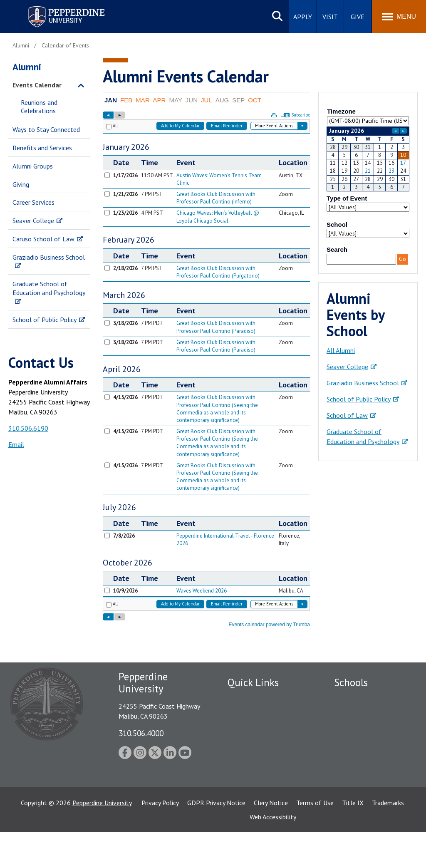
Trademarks (388, 838)
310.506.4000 (141, 733)
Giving (21, 184)
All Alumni (341, 350)
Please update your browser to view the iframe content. (368, 113)
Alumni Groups (33, 166)
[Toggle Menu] (399, 17)
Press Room (244, 785)
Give (358, 17)
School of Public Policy (45, 320)
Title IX (353, 838)
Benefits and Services (42, 148)
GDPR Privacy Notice (216, 838)
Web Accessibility (273, 853)
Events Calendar (37, 85)
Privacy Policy (160, 838)
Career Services (33, 202)
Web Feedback (247, 799)
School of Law (347, 415)
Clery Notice (271, 838)
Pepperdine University (102, 838)
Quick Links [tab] (253, 682)
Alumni (27, 67)
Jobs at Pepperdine (254, 742)
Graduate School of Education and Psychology (49, 288)
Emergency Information (260, 727)
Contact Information (257, 756)
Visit (330, 17)
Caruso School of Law (43, 239)
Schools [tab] (351, 682)
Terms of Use (315, 838)
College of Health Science (370, 796)
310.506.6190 (28, 428)
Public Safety (246, 698)
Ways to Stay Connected (46, 129)
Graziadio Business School (49, 257)
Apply (303, 17)
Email (16, 444)
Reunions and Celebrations (39, 107)
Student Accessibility (256, 713)
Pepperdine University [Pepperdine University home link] (56, 8)
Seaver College (33, 221)
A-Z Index (241, 771)
